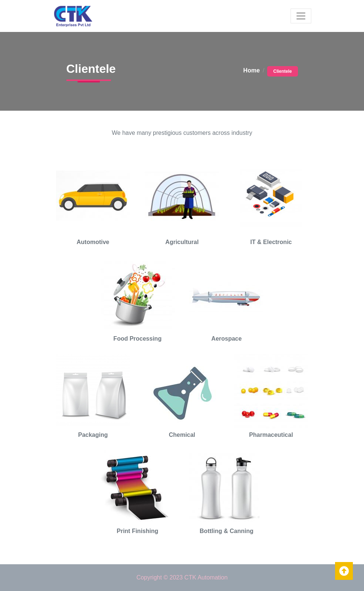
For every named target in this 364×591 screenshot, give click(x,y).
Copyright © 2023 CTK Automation (182, 577)
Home (252, 70)
